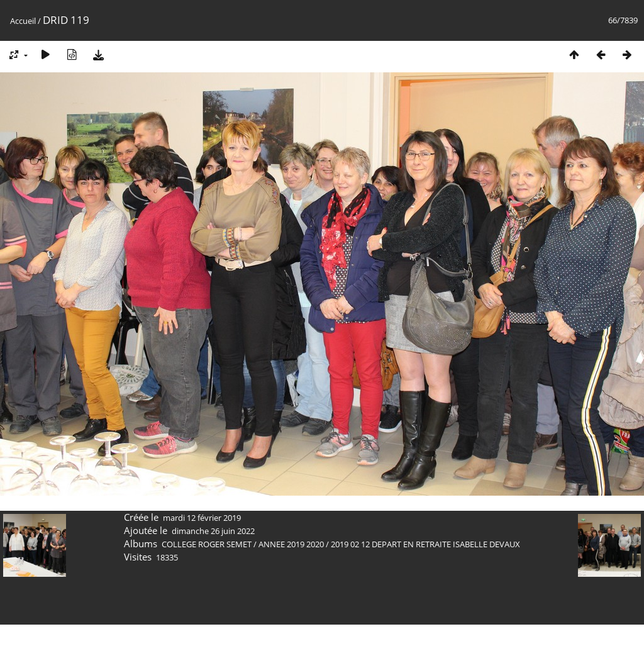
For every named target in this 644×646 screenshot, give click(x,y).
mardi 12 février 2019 (202, 518)
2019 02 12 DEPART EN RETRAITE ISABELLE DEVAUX (425, 544)
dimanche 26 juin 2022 (213, 531)
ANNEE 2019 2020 (291, 544)
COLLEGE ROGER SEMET (207, 544)
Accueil (23, 21)
